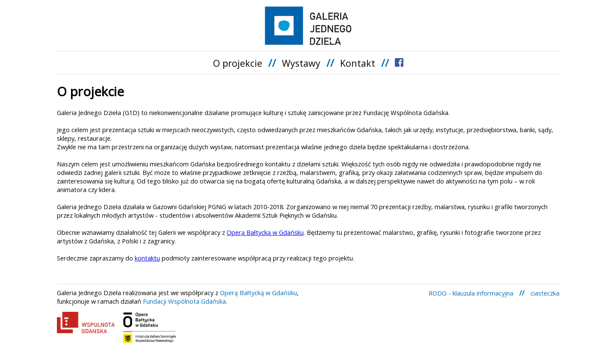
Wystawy (301, 63)
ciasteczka (545, 293)
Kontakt (358, 63)
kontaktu (147, 258)
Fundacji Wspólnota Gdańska (184, 301)
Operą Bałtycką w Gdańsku (265, 232)
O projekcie (238, 63)
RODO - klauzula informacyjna (471, 293)
